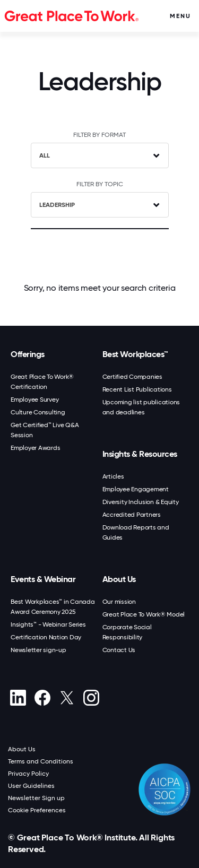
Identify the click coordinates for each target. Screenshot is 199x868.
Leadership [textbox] (57, 205)
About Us (119, 579)
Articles (113, 476)
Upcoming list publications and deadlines (141, 407)
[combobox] (100, 155)
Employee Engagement (136, 489)
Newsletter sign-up (38, 650)
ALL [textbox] (45, 155)
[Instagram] (91, 698)
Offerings (28, 354)
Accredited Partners (132, 515)
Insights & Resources (140, 454)
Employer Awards (35, 448)
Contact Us (119, 650)
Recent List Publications (137, 389)
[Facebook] (42, 698)
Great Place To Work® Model (144, 614)
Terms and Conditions (41, 761)
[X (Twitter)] (67, 698)
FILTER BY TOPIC (100, 184)
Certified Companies (132, 377)
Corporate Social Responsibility (127, 632)
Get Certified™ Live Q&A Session (45, 430)
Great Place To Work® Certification (42, 382)
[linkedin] (18, 698)
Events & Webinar (43, 579)
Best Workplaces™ (135, 354)
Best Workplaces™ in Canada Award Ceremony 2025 (53, 607)
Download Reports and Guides (136, 532)
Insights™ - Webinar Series (48, 624)
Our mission (119, 602)
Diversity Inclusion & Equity (141, 502)
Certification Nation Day (46, 637)
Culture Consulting (38, 412)
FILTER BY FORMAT (99, 135)
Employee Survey (34, 400)
